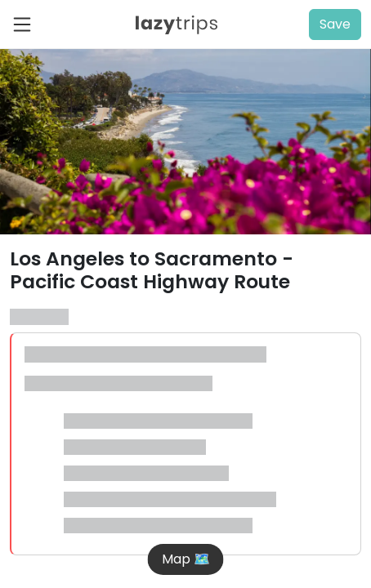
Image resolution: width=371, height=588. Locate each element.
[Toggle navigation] (27, 24)
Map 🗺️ (186, 559)
